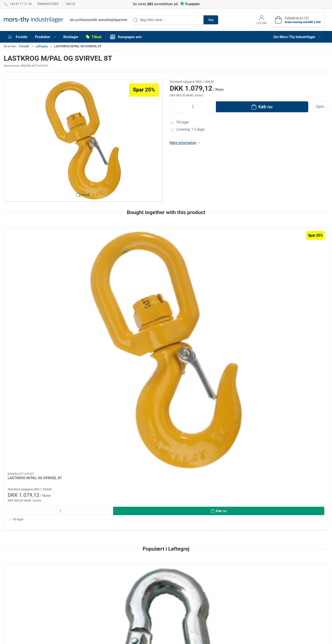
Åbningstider (48, 4)
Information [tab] (17, 530)
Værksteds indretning (132, 601)
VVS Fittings (178, 606)
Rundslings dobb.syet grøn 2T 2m (165, 438)
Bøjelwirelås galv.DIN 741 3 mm (98, 438)
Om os (71, 4)
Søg (211, 20)
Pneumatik (177, 573)
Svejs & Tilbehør (181, 580)
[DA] (66, 20)
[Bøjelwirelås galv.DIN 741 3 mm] (100, 408)
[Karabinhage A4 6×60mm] (297, 408)
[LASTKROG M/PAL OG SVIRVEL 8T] (35, 251)
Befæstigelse (125, 587)
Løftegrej (42, 46)
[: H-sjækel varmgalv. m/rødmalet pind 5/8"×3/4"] (232, 408)
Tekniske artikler (128, 580)
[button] (46, 37)
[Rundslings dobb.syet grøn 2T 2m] (166, 408)
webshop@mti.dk (17, 597)
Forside (24, 46)
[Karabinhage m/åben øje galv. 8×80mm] (35, 408)
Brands (174, 599)
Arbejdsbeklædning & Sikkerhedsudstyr (185, 590)
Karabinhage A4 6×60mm (290, 438)
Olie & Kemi (124, 608)
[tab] (159, 500)
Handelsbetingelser (241, 580)
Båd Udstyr (177, 613)
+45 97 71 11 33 (16, 592)
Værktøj (121, 573)
